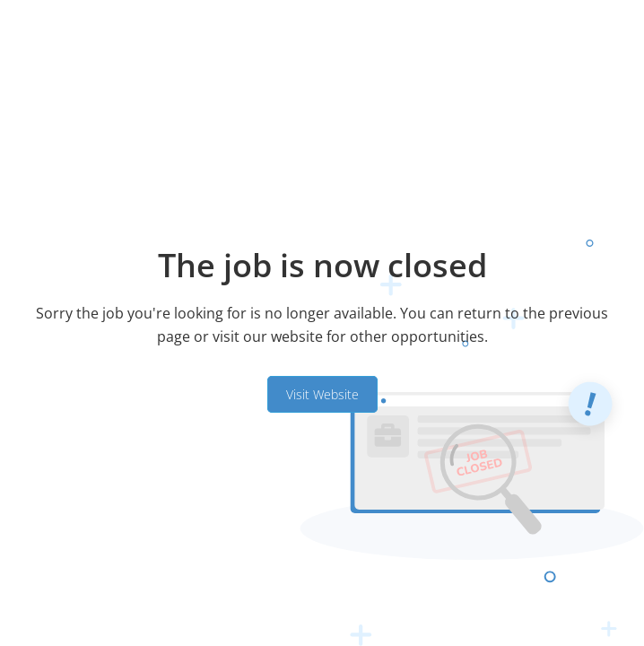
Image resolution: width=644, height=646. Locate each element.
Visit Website (322, 394)
